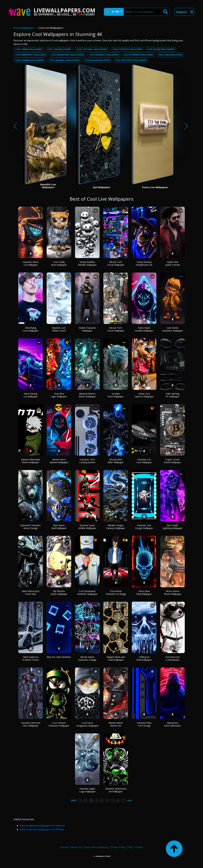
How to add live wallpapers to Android (42, 826)
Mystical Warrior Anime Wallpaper (87, 395)
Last (129, 800)
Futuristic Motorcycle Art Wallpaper (116, 790)
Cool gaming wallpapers (30, 60)
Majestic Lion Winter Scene (59, 329)
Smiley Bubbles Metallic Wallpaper (87, 263)
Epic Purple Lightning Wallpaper (172, 527)
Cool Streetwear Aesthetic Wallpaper (87, 593)
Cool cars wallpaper (170, 55)
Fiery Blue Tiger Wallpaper (59, 395)
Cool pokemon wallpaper (138, 55)
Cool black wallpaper (97, 60)
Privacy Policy (118, 847)
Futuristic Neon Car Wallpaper (31, 263)
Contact (64, 847)
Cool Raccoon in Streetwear (172, 658)
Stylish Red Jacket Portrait (173, 263)
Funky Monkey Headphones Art (144, 263)
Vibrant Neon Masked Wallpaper (59, 461)
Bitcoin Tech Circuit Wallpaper (116, 329)
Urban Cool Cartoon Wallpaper (144, 395)
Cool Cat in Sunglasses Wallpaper (87, 724)
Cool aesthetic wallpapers (131, 60)
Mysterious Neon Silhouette (172, 724)
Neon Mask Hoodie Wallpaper (144, 329)
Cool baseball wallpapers (64, 60)
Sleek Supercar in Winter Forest (31, 658)
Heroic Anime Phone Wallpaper (173, 593)
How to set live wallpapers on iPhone (42, 829)
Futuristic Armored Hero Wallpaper (31, 724)
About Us (76, 847)
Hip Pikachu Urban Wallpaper (59, 593)
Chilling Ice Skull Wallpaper (144, 658)
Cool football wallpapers (92, 49)
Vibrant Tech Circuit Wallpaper (116, 263)
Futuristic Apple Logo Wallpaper (87, 790)
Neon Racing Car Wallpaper (31, 395)
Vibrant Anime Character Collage (87, 658)
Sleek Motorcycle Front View (31, 593)
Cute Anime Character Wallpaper (172, 329)
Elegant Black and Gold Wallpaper (116, 658)
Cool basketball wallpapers (67, 55)
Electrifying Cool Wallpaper (31, 329)
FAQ (130, 847)
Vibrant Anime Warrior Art (116, 724)
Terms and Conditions (96, 847)
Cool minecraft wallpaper (31, 55)
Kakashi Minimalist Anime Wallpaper (31, 461)
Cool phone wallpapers (161, 49)
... (123, 800)
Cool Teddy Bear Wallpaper (59, 263)
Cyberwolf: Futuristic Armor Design (31, 527)
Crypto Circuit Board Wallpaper (173, 461)
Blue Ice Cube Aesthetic (59, 657)
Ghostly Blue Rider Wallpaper (116, 461)
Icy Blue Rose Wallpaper (116, 395)
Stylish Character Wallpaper (87, 329)
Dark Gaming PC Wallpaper (173, 395)
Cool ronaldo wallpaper (104, 55)
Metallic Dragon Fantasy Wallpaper (116, 527)
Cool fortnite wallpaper (127, 49)
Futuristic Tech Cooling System (87, 461)
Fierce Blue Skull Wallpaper (144, 593)
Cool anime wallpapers (29, 49)
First (74, 800)
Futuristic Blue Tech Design (144, 724)
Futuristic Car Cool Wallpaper (144, 461)
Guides (139, 847)
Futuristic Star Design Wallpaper (144, 527)
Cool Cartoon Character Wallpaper (59, 724)
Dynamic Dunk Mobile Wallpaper (87, 527)
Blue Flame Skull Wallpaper (59, 527)
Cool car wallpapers (59, 49)
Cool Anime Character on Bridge (116, 593)
